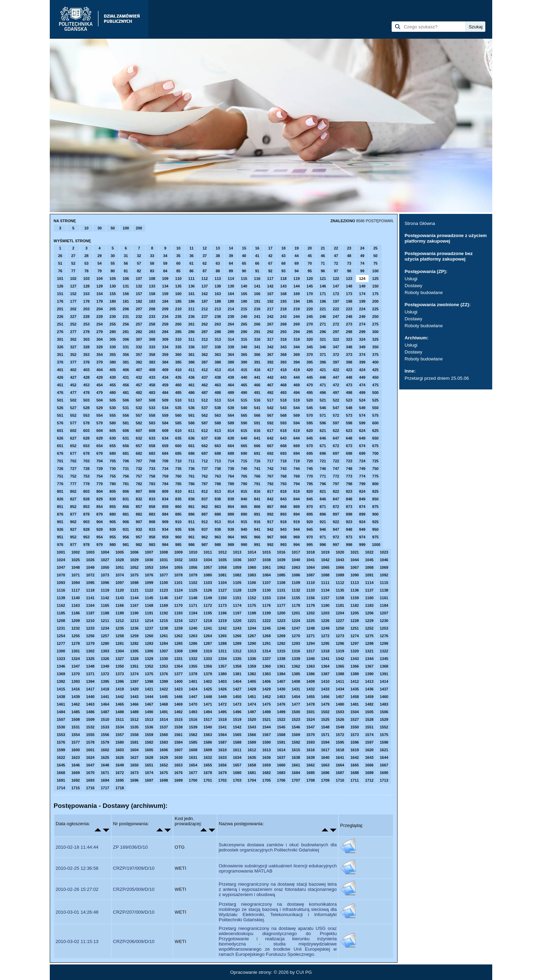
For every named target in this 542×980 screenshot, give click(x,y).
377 (73, 362)
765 (244, 476)
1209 (75, 621)
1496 (237, 712)
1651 (149, 765)
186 (191, 301)
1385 (296, 674)
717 (270, 461)
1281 (120, 643)
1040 (296, 560)
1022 (369, 552)
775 (375, 476)
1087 (310, 575)
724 (362, 461)
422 (336, 370)
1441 (105, 697)
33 (152, 256)
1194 (193, 613)
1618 (340, 750)
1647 (90, 765)
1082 (237, 575)
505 (113, 400)
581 (126, 423)
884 (165, 514)
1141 (90, 598)
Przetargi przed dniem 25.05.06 (437, 378)
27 (73, 256)
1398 (149, 681)
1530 (61, 727)
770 (310, 476)
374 (362, 355)
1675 (163, 773)
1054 (163, 567)
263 (218, 324)
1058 (222, 567)
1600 (75, 750)
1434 (340, 689)
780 (113, 484)
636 (191, 438)
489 (231, 393)
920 (310, 522)
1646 (75, 765)
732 (139, 469)
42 (270, 256)
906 (126, 522)
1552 (384, 727)
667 (270, 446)
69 (297, 263)
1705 (267, 780)
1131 (281, 590)
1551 (369, 727)
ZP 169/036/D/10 (130, 847)
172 (336, 294)
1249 (325, 628)
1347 (75, 666)
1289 (237, 643)
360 (178, 355)
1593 (310, 742)
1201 (296, 613)
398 (349, 362)
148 (349, 286)
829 (100, 499)
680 (113, 453)
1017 (296, 552)
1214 (149, 621)
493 (283, 393)
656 (126, 446)
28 (86, 256)
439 (231, 377)
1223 (281, 621)
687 (205, 453)
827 (73, 499)
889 (231, 514)
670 (310, 446)
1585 (193, 742)
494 (297, 393)
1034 (208, 560)
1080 (208, 575)
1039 (281, 560)
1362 (296, 666)
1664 (340, 765)
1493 (193, 712)
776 (60, 484)
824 (362, 491)
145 (310, 286)
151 (60, 294)
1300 (61, 651)
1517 (208, 719)
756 (126, 476)
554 (100, 415)
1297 (355, 643)
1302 (90, 651)
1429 (267, 689)
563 (218, 415)
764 (231, 476)
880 (113, 514)
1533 (105, 727)
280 (113, 332)
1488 (120, 712)
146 (323, 286)
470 (310, 385)
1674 (149, 773)
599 (362, 423)
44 (297, 256)
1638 (296, 757)
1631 (193, 757)
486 (191, 393)
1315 (281, 651)
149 (362, 286)
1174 (237, 605)
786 (191, 484)
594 (297, 423)
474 (362, 385)
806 (126, 491)
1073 (105, 575)
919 (297, 522)
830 (113, 499)
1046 (384, 560)
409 (165, 370)
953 (86, 537)
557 (139, 415)
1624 (90, 757)
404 (100, 370)
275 (375, 324)
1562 (193, 735)
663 (218, 446)
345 (310, 347)
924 (362, 522)
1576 (61, 742)
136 (191, 286)
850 (375, 499)
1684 (296, 773)
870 (310, 507)
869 (297, 507)
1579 (105, 742)
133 (152, 286)
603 (86, 431)
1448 (208, 697)
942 (270, 529)
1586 (208, 742)
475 (375, 385)
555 (113, 415)
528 (86, 408)
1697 (149, 780)
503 (86, 400)
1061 (267, 567)
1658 (252, 765)
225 (375, 309)
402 (73, 370)
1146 (163, 598)
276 (60, 332)
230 (113, 317)
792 (270, 484)
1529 (384, 719)
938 (218, 529)
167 (270, 294)
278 (86, 332)
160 (178, 294)
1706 (281, 780)
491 (257, 393)
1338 (281, 659)
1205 (355, 613)
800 (375, 484)
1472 (222, 704)
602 (73, 431)
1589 (252, 742)
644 (297, 438)
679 (100, 453)
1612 (252, 750)
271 (323, 324)
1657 (237, 765)
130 (113, 286)
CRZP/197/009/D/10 (134, 868)
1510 (105, 719)
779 (100, 484)
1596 (355, 742)
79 (100, 271)
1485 (75, 712)
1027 (105, 560)
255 (113, 324)
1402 (208, 681)
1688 (355, 773)
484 (165, 393)
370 (310, 355)
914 (231, 522)
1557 (120, 735)
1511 (120, 719)
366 (257, 355)
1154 (281, 598)
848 (349, 499)
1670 (90, 773)
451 (60, 385)
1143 (120, 598)
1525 (325, 719)
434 (165, 377)
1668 (61, 773)
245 (310, 317)
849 (362, 499)
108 (152, 279)
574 (362, 415)
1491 (163, 712)
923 (349, 522)
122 (336, 279)
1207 (384, 613)
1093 (61, 583)
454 (100, 385)
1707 (296, 780)
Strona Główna (420, 223)
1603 (120, 750)
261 (191, 324)
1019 (325, 552)
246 (323, 317)
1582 (149, 742)
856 (126, 507)
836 (191, 499)
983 (152, 545)
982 (139, 545)
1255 (75, 636)
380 (113, 362)
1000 (376, 545)
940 (244, 529)
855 (113, 507)
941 (257, 529)
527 (73, 408)
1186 (75, 613)
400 (375, 362)
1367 (369, 666)
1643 (369, 757)
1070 (61, 575)
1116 (61, 590)
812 (205, 491)
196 (323, 301)
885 (178, 514)
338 (218, 347)
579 (100, 423)
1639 (310, 757)
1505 (369, 712)
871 (323, 507)
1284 (163, 643)
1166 (120, 605)
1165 (105, 605)
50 (113, 228)
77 (73, 271)
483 (152, 393)
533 (152, 408)
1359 (252, 666)
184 (165, 301)
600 (375, 423)
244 (297, 317)
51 (60, 263)
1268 (267, 636)
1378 (193, 674)
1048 (75, 567)
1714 (61, 788)
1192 (163, 613)
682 (139, 453)
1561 (178, 735)
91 (257, 271)
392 (270, 362)
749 (362, 469)
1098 (134, 583)
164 (231, 294)
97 (336, 271)
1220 (237, 621)
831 (126, 499)
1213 (134, 621)
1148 (193, 598)
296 (323, 332)
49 (362, 256)
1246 (281, 628)
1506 (384, 712)
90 (244, 271)
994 (297, 545)
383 (152, 362)
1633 (222, 757)
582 (139, 423)
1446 (178, 697)
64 (231, 263)
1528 (369, 719)
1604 (134, 750)
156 (126, 294)
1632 (208, 757)
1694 (105, 780)
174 (362, 294)
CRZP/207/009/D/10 (134, 912)
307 (139, 339)
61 (191, 263)
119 (297, 279)
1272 (325, 636)
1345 (384, 659)
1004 (105, 552)
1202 (310, 613)
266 (257, 324)
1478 (310, 704)
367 (270, 355)
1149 (208, 598)
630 (113, 438)
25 (375, 248)
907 (139, 522)
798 (349, 484)
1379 (208, 674)
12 (205, 248)
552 (73, 415)
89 (231, 271)
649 (362, 438)
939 (231, 529)
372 (336, 355)
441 (257, 377)
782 (139, 484)
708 (152, 461)
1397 (134, 681)
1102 (193, 583)
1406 (267, 681)
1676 (178, 773)
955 (113, 537)
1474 (252, 704)
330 (113, 347)
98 (349, 271)
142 (270, 286)
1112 (340, 583)
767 (270, 476)
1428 (252, 689)
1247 (296, 628)
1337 (267, 659)
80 (113, 271)
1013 (237, 552)
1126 (208, 590)
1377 (178, 674)
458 (152, 385)
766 (257, 476)
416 (257, 370)
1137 (369, 590)
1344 (369, 659)
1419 (120, 689)
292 (270, 332)
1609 (208, 750)
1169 (163, 605)
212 (205, 309)
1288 (222, 643)
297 (336, 332)
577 (73, 423)
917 (270, 522)
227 (73, 317)
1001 (61, 552)
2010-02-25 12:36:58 (77, 868)
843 (283, 499)
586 (191, 423)
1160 (369, 598)
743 (283, 469)
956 (126, 537)
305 (113, 339)
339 (231, 347)
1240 (193, 628)
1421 (149, 689)
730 (113, 469)
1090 (355, 575)
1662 (310, 765)
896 (323, 514)
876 (60, 514)
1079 (193, 575)
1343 (355, 659)
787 (205, 484)
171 (323, 294)
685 (178, 453)
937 (205, 529)
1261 (163, 636)
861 (191, 507)
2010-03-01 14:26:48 (77, 912)
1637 (281, 757)
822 (336, 491)
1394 (90, 681)
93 (283, 271)
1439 (75, 697)
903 (86, 522)
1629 (163, 757)
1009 (178, 552)
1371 (90, 674)
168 (283, 294)
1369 (61, 674)
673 (349, 446)
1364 (325, 666)
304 (100, 339)
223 (349, 309)
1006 (134, 552)
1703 (237, 780)
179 (100, 301)
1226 (325, 621)
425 (375, 370)
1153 (267, 598)
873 (349, 507)
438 (218, 377)
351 (60, 355)
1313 (252, 651)
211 (191, 309)
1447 (193, 697)
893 (283, 514)
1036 (237, 560)
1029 (134, 560)
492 (270, 393)
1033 (193, 560)
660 (178, 446)
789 (231, 484)
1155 (296, 598)
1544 (267, 727)
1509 (90, 719)
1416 (75, 689)
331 (126, 347)
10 (86, 228)
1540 (208, 727)
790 (244, 484)
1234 (105, 628)
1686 (325, 773)
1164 (90, 605)
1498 (267, 712)
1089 (340, 575)
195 (310, 301)
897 (336, 514)
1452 (267, 697)
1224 (296, 621)
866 (257, 507)
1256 (90, 636)
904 (100, 522)
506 (126, 400)
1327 (120, 659)
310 (178, 339)
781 (126, 484)
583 (152, 423)
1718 (120, 788)
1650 (134, 765)
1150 (222, 598)
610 (178, 431)
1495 (222, 712)
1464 (105, 704)
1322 (384, 651)
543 (283, 408)
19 (297, 248)
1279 (90, 643)
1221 (252, 621)
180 (113, 301)
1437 (384, 689)
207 (139, 309)
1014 (252, 552)
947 (336, 529)
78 (86, 271)
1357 (222, 666)
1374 (134, 674)
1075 (134, 575)
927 (73, 529)
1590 (267, 742)
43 (283, 256)
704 (100, 461)
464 (231, 385)
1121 (134, 590)
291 (257, 332)
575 (375, 415)
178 (86, 301)
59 (165, 263)
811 (191, 491)
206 (126, 309)
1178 (296, 605)
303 (86, 339)
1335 (237, 659)
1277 (61, 643)
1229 (369, 621)
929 (100, 529)
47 (336, 256)
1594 (325, 742)
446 (323, 377)
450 (375, 377)
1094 (75, 583)
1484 (61, 712)
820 (310, 491)
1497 (252, 712)
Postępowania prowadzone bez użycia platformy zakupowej (438, 256)
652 (73, 446)
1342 (340, 659)
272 (336, 324)
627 (73, 438)
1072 (90, 575)
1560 (163, 735)
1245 (267, 628)
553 (86, 415)
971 (323, 537)
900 (375, 514)
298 (349, 332)
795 (310, 484)
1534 (120, 727)
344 (297, 347)
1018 (310, 552)
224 (362, 309)
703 (86, 461)
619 (297, 431)
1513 (149, 719)
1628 (149, 757)
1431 (296, 689)
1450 (237, 697)
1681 (252, 773)
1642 (355, 757)
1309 (193, 651)
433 (152, 377)
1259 (134, 636)
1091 (369, 575)
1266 (237, 636)
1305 (134, 651)
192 (270, 301)
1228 (355, 621)
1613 (267, 750)
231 (126, 317)
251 (60, 324)
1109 (296, 583)
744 (297, 469)
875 (375, 507)
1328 (134, 659)
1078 (178, 575)
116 (257, 279)
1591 (281, 742)
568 (283, 415)
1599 (61, 750)
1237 (149, 628)
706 (126, 461)
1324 (75, 659)
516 (257, 400)
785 (178, 484)
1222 (267, 621)
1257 (105, 636)
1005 (120, 552)
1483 (384, 704)
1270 (296, 636)
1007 (149, 552)
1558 (134, 735)
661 (191, 446)
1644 (384, 757)
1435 (355, 689)
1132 (296, 590)
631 (126, 438)
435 (178, 377)
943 (283, 529)
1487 (105, 712)
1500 (296, 712)
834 (165, 499)
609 (165, 431)
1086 (296, 575)
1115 (384, 583)
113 (218, 279)
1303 (105, 651)
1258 (120, 636)
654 (100, 446)
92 (270, 271)
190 (244, 301)
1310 (208, 651)
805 (113, 491)
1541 (222, 727)
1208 (61, 621)
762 (205, 476)
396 (323, 362)
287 (205, 332)
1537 (163, 727)
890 (244, 514)
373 (349, 355)
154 (100, 294)
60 (178, 263)
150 (375, 286)
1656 (222, 765)
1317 (310, 651)
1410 (325, 681)
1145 (149, 598)
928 (86, 529)
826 (60, 499)
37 (205, 256)
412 (205, 370)
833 (152, 499)
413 (218, 370)
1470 (193, 704)
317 (270, 339)
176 (60, 301)
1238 (163, 628)
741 (257, 469)
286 (191, 332)
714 (231, 461)
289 (231, 332)
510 (178, 400)
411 (191, 370)
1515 (178, 719)
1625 (105, 757)
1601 (90, 750)
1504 (355, 712)
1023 (384, 552)
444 (297, 377)
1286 (193, 643)
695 (310, 453)
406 (126, 370)
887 (205, 514)
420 (310, 370)
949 (362, 529)
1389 (355, 674)
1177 (281, 605)
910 (178, 522)
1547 (310, 727)
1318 (325, 651)
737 (205, 469)
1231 (61, 628)
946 (323, 529)
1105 (237, 583)
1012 (222, 552)
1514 (163, 719)
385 (178, 362)
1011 (208, 552)
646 (323, 438)
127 (73, 286)
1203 (325, 613)
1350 (120, 666)
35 (178, 256)
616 (257, 431)
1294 (310, 643)
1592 (296, 742)
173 (349, 294)
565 (244, 415)
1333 (208, 659)
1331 (178, 659)
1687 (340, 773)
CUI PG (304, 972)
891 (257, 514)
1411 (340, 681)
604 (100, 431)
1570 (310, 735)
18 (283, 248)
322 (336, 339)
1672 (120, 773)
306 (126, 339)
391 (257, 362)
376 (60, 362)
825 (375, 491)
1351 (134, 666)
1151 (237, 598)
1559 (149, 735)
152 (73, 294)
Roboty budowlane (423, 293)
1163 (75, 605)
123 (349, 279)
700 (375, 453)
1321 (369, 651)
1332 (193, 659)
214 (231, 309)
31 (126, 256)
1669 (75, 773)
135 (178, 286)
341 (257, 347)
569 (297, 415)
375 (375, 355)
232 (139, 317)
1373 (120, 674)
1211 (105, 621)
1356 (208, 666)
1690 (384, 773)
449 (362, 377)
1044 (355, 560)
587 (205, 423)
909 (165, 522)
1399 (163, 681)
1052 (134, 567)
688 (218, 453)
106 (126, 279)
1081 (222, 575)
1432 (310, 689)
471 (323, 385)
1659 (267, 765)
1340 (310, 659)
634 (165, 438)
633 (152, 438)
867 (270, 507)
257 (139, 324)
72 (336, 263)
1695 (120, 780)
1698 (163, 780)
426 (60, 377)
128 (86, 286)
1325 (90, 659)
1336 (252, 659)
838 (218, 499)
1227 (340, 621)
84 (165, 271)
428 (86, 377)
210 (178, 309)
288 (218, 332)
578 (86, 423)
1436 (369, 689)
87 (205, 271)
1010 (193, 552)
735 (178, 469)
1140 (75, 598)
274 (362, 324)
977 (73, 545)
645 (310, 438)
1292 (281, 643)
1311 (222, 651)
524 (362, 400)
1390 (369, 674)
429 (100, 377)
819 (297, 491)
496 (323, 393)
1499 (281, 712)
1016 (281, 552)
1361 (281, 666)
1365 (340, 666)
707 (139, 461)
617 (270, 431)
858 (152, 507)
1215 (163, 621)
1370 (75, 674)
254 (100, 324)
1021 (355, 552)
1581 (134, 742)
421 (323, 370)
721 (323, 461)
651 (60, 446)
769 (297, 476)
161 (191, 294)
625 (375, 431)
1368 (384, 666)
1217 (193, 621)
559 (165, 415)
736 (191, 469)
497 (336, 393)
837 (205, 499)
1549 (340, 727)
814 (231, 491)
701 (60, 461)
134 (165, 286)
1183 (369, 605)
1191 (149, 613)
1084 (267, 575)
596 (323, 423)
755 (113, 476)
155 (113, 294)
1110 (310, 583)
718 (283, 461)
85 (178, 271)
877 (73, 514)
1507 (61, 719)
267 (270, 324)
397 (336, 362)
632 (139, 438)
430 (113, 377)
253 (86, 324)
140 (244, 286)
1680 (237, 773)
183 (152, 301)
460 (178, 385)
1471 (208, 704)
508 (152, 400)
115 (244, 279)
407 (139, 370)
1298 (369, 643)
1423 (178, 689)
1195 (208, 613)
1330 (163, 659)
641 (257, 438)
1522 (281, 719)
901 (60, 522)
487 (205, 393)
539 (231, 408)
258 (152, 324)
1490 (149, 712)
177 (73, 301)
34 (165, 256)
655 (113, 446)
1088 (325, 575)
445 (310, 377)
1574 (369, 735)
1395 (105, 681)
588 (218, 423)
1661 (296, 765)
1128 (237, 590)
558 (152, 415)
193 (283, 301)
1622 (61, 757)
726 (60, 469)
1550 (355, 727)
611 (191, 431)
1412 (355, 681)
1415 (61, 689)
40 (244, 256)
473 (349, 385)
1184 (384, 605)
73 (349, 263)
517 (270, 400)
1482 (369, 704)
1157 (325, 598)
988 (218, 545)
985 (178, 545)
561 (191, 415)
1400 (178, 681)
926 (60, 529)
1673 (134, 773)
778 (86, 484)
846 (323, 499)
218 (283, 309)
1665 (355, 765)
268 (283, 324)
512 (205, 400)
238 (218, 317)
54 (100, 263)
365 (244, 355)
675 (375, 446)
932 (139, 529)
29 (100, 256)
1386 (310, 674)
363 (218, 355)
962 (205, 537)
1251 (355, 628)
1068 (369, 567)
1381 (237, 674)
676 (60, 453)
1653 (178, 765)
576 (60, 423)
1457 (340, 697)
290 (244, 332)
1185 (61, 613)
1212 (120, 621)
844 (297, 499)
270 (310, 324)
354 (100, 355)
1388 (340, 674)
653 (86, 446)
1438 (61, 697)
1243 (237, 628)
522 (336, 400)
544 (297, 408)
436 (191, 377)
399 (362, 362)
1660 (281, 765)
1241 (208, 628)
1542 (237, 727)
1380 (222, 674)
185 (178, 301)
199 (362, 301)
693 (283, 453)
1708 (310, 780)
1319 (340, 651)
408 (152, 370)
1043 (340, 560)
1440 (90, 697)
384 (165, 362)
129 (100, 286)
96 (323, 271)
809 (165, 491)
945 (310, 529)
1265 (222, 636)
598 (349, 423)
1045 (369, 560)
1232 (75, 628)
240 (244, 317)
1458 (355, 697)
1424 (193, 689)
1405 (252, 681)
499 (362, 393)
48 (349, 256)
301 (60, 339)
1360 (267, 666)
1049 (90, 567)
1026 (90, 560)
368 (283, 355)
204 (100, 309)
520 (310, 400)
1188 (105, 613)
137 (205, 286)
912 (205, 522)
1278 (75, 643)
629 (100, 438)
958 (152, 537)
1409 (310, 681)
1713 (384, 780)
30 (100, 228)
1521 (267, 719)
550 (375, 408)
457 (139, 385)
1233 (90, 628)
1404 (237, 681)
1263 (193, 636)
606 (126, 431)
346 (323, 347)
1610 (222, 750)
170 (310, 294)
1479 (325, 704)
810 (178, 491)
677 (73, 453)
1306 (149, 651)
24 (362, 248)
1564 (222, 735)
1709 (325, 780)
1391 (384, 674)
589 (231, 423)
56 (126, 263)
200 (139, 228)
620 (310, 431)
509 (165, 400)
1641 (340, 757)
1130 (267, 590)
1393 (75, 681)
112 (205, 279)
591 (257, 423)
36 (191, 256)
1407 (281, 681)
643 (283, 438)
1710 (340, 780)
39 (231, 256)
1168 (149, 605)
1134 (325, 590)
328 (86, 347)
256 (126, 324)
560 (178, 415)
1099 (149, 583)
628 (86, 438)
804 (100, 491)
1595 (340, 742)
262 (205, 324)
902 (73, 522)
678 (86, 453)
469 (297, 385)
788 (218, 484)
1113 (355, 583)
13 (218, 248)
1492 (178, 712)
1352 (149, 666)
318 (283, 339)
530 (113, 408)
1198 (252, 613)
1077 (163, 575)
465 (244, 385)
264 (231, 324)
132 (139, 286)
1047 (61, 567)
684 (165, 453)
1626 (120, 757)
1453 (281, 697)
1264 (208, 636)
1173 (222, 605)
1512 (134, 719)
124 (362, 279)
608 (152, 431)
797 (336, 484)
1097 (120, 583)
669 (297, 446)
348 (349, 347)
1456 (325, 697)
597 (336, 423)
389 (231, 362)
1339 (296, 659)
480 (113, 393)
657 (139, 446)
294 (297, 332)
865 (244, 507)
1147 (178, 598)
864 (231, 507)
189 (231, 301)
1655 (208, 765)
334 (165, 347)
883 (152, 514)
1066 (340, 567)
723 (349, 461)
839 (231, 499)
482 (139, 393)
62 (205, 263)
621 (323, 431)
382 (139, 362)
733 (152, 469)
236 (191, 317)
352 (73, 355)
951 (60, 537)
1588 (237, 742)
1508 (75, 719)
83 (152, 271)
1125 (193, 590)
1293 (296, 643)
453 (86, 385)
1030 (149, 560)
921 (323, 522)
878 (86, 514)
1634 (237, 757)
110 (178, 279)
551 (60, 415)
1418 (105, 689)
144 (297, 286)
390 (244, 362)
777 (73, 484)
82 (139, 271)
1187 (90, 613)
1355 (193, 666)
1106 (252, 583)
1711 (355, 780)
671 (323, 446)
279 (100, 332)
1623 (75, 757)
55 (113, 263)
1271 (310, 636)
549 (362, 408)
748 (349, 469)
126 (60, 286)
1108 (281, 583)
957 (139, 537)
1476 (281, 704)
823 (349, 491)
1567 (267, 735)
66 (257, 263)
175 (375, 294)
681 (126, 453)
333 (152, 347)
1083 (252, 575)
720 (310, 461)
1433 (325, 689)
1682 (267, 773)
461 (191, 385)
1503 (340, 712)
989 (231, 545)
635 (178, 438)
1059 (237, 567)
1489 (134, 712)
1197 (237, 613)
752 (73, 476)
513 (218, 400)
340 (244, 347)
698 (349, 453)
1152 (252, 598)
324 (362, 339)
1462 (75, 704)
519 (297, 400)
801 (60, 491)
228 (86, 317)
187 (205, 301)
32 (139, 256)
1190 (134, 613)
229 (100, 317)
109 (165, 279)
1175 (252, 605)
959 (165, 537)
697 (336, 453)
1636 (267, 757)
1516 (193, 719)
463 (218, 385)
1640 (325, 757)
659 (165, 446)
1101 (178, 583)
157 (139, 294)
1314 (267, 651)
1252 (369, 628)
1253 (384, 628)
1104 (222, 583)
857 (139, 507)
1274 (355, 636)
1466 (134, 704)
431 (126, 377)
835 (178, 499)
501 (60, 400)
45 (310, 256)
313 (218, 339)
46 (323, 256)
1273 (340, 636)
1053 (149, 567)
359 (165, 355)
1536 (149, 727)
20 (310, 248)
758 (152, 476)
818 (283, 491)
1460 (384, 697)
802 (73, 491)
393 (283, 362)
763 (218, 476)
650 (375, 438)
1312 (237, 651)
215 (244, 309)
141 (257, 286)
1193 (178, 613)
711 (191, 461)
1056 (193, 567)
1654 (193, 765)
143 (283, 286)
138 (218, 286)
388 (218, 362)
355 (113, 355)
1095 (90, 583)
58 (152, 263)
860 (178, 507)
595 (310, 423)
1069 (384, 567)
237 (205, 317)
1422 (163, 689)
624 (362, 431)
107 (139, 279)
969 (297, 537)
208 (152, 309)
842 (270, 499)
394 (297, 362)
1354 (178, 666)
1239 (178, 628)
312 (205, 339)
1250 (340, 628)
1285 (178, 643)
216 (257, 309)
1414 (384, 681)
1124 (178, 590)
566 (257, 415)
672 (336, 446)
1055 (178, 567)
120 (310, 279)
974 (362, 537)
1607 (178, 750)
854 (100, 507)
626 (60, 438)
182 (139, 301)
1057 (208, 567)
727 (73, 469)
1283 (149, 643)
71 (323, 263)
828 (86, 499)
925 (375, 522)
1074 (120, 575)
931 (126, 529)
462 (205, 385)
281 (126, 332)
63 (218, 263)
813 (218, 491)
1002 (75, 552)
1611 (237, 750)
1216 (178, 621)
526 (60, 408)
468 (283, 385)
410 (178, 370)
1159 (355, 598)
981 (126, 545)
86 (191, 271)
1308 (178, 651)
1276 (384, 636)
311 (191, 339)
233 (152, 317)
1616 (310, 750)
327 (73, 347)
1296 (340, 643)
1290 (252, 643)
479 (100, 393)
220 (310, 309)
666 (257, 446)
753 (86, 476)
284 (165, 332)
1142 (105, 598)
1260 (149, 636)
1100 (163, 583)
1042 (325, 560)
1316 (296, 651)
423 (349, 370)
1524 (310, 719)
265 (244, 324)
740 (244, 469)
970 (310, 537)
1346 (61, 666)
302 (73, 339)
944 (297, 529)
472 (336, 385)
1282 (134, 643)
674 (362, 446)
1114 (369, 583)
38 (218, 256)
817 (270, 491)
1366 (355, 666)
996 (323, 545)
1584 (178, 742)
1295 (325, 643)
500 (375, 393)
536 (191, 408)
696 (323, 453)
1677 (193, 773)
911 (191, 522)
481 (126, 393)
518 (283, 400)
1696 (134, 780)
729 (100, 469)
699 (362, 453)
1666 (369, 765)
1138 (384, 590)
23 (349, 248)
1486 (90, 712)
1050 (105, 567)
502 (73, 400)
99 (362, 271)
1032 (178, 560)
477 (73, 393)
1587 (222, 742)
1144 (134, 598)
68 (283, 263)
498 (349, 393)
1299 (384, 643)
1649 (120, 765)
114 (231, 279)
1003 (90, 552)
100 (126, 228)
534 (165, 408)
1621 (384, 750)
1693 (90, 780)
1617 (325, 750)
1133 (310, 590)
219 (297, 309)
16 (257, 248)
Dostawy (413, 286)
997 (336, 545)
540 (244, 408)
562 (205, 415)
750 (375, 469)
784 (165, 484)
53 (86, 263)
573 (349, 415)
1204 (340, 613)
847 (336, 499)
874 (362, 507)
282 (139, 332)
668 (283, 446)
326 (60, 347)
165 (244, 294)
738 (218, 469)
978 (86, 545)
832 (139, 499)
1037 (252, 560)
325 (375, 339)
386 (191, 362)
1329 (149, 659)
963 (218, 537)
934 (165, 529)
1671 (105, 773)
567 (270, 415)
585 (178, 423)
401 (60, 370)
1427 (237, 689)
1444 (149, 697)
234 (165, 317)
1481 (355, 704)
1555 (90, 735)
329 (100, 347)
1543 (252, 727)
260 (178, 324)
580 (113, 423)
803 (86, 491)
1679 (222, 773)
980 (113, 545)
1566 (252, 735)
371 (323, 355)
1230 (384, 621)
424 (362, 370)
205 (113, 309)
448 (349, 377)
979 (100, 545)
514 (231, 400)
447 (336, 377)
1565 (237, 735)
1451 (252, 697)
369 (297, 355)
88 (218, 271)
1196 (222, 613)
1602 (105, 750)
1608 (193, 750)
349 (362, 347)
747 (336, 469)
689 (231, 453)
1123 (163, 590)
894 (297, 514)
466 (257, 385)
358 (152, 355)
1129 (252, 590)
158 (152, 294)
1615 (296, 750)
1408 (296, 681)
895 (310, 514)
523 (349, 400)
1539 (193, 727)
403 (86, 370)
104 (100, 279)
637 (205, 438)
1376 (163, 674)
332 (139, 347)
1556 (105, 735)
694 (297, 453)
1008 (163, 552)
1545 (281, 727)
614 (231, 431)
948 (349, 529)
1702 (222, 780)
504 (100, 400)
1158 (340, 598)
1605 (149, 750)
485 (178, 393)
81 (126, 271)
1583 (163, 742)
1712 (369, 780)
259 (165, 324)
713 (218, 461)
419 (297, 370)
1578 (90, 742)
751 (60, 476)
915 (244, 522)
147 (336, 286)
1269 (281, 636)
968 (283, 537)
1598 (384, 742)
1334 (222, 659)
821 (323, 491)
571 (323, 415)
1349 (105, 666)
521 (323, 400)
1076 (149, 575)
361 (191, 355)
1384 (281, 674)
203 (86, 309)
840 (244, 499)
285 (178, 332)
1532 (90, 727)
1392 (61, 681)
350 (375, 347)
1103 (208, 583)
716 (257, 461)
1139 (61, 598)
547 (336, 408)
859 (165, 507)
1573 (355, 735)
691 (257, 453)
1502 (325, 712)
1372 (105, 674)
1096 (105, 583)
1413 (369, 681)
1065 (325, 567)
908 (152, 522)
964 (231, 537)
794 (297, 484)
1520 (252, 719)
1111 (325, 583)
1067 (355, 567)
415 (244, 370)
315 (244, 339)
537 (205, 408)
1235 (120, 628)
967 (270, 537)
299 (362, 332)
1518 (222, 719)
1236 (134, 628)
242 (270, 317)
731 (126, 469)
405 (113, 370)
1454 (296, 697)
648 (349, 438)
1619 (355, 750)
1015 (267, 552)
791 (257, 484)
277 (73, 332)
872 (336, 507)
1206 (369, 613)
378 (86, 362)
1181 (340, 605)
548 (349, 408)
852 (73, 507)
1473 (237, 704)
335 (178, 347)
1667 (384, 765)
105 (113, 279)
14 (231, 248)
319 (297, 339)
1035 (222, 560)
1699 (178, 780)
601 (60, 431)
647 (336, 438)
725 (375, 461)
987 (205, 545)
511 (191, 400)
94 (297, 271)
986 (191, 545)
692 (270, 453)
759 (165, 476)
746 (323, 469)
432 (139, 377)
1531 (75, 727)
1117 (75, 590)
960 (178, 537)
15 (244, 248)
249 (362, 317)
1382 (252, 674)
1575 (384, 735)
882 (139, 514)
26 (60, 256)
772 (336, 476)
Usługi (411, 279)
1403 (222, 681)
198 (349, 301)
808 (152, 491)
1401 (193, 681)
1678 (208, 773)
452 (73, 385)
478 (86, 393)
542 (270, 408)
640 (244, 438)
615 (244, 431)
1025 (75, 560)
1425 (208, 689)
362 (205, 355)
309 (165, 339)
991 (257, 545)
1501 (310, 712)
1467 (149, 704)
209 (165, 309)
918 (283, 522)
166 (257, 294)
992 (270, 545)
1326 (105, 659)
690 (244, 453)
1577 (75, 742)
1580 (120, 742)
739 (231, 469)
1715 (75, 788)
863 (218, 507)
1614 (281, 750)
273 (349, 324)
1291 (267, 643)
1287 (208, 643)
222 (336, 309)
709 (165, 461)
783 (152, 484)
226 (60, 317)
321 (323, 339)
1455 (310, 697)
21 (323, 248)
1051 (120, 567)
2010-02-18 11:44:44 (77, 847)
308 (152, 339)
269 (297, 324)
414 (231, 370)
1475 (267, 704)
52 (73, 263)
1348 (90, 666)
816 (257, 491)
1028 (120, 560)
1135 (340, 590)
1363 (310, 666)
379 (100, 362)
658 (152, 446)
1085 (281, 575)
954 (100, 537)
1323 (61, 659)
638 (218, 438)
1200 (281, 613)
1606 (163, 750)
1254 (61, 636)
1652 (163, 765)
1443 (134, 697)
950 (375, 529)
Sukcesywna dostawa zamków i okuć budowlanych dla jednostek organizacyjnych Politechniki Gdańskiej (278, 847)
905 (113, 522)
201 (60, 309)
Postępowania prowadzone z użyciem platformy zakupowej (446, 238)
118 (283, 279)
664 (231, 446)
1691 (61, 780)
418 (283, 370)
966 (257, 537)
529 (100, 408)
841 (257, 499)
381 (126, 362)
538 (218, 408)
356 (126, 355)
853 (86, 507)
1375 (149, 674)
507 (139, 400)
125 (375, 279)
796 (323, 484)
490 (244, 393)
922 (336, 522)
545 (310, 408)
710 (178, 461)
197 (336, 301)
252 (73, 324)
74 (362, 263)
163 (218, 294)
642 (270, 438)
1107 (267, 583)
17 (270, 248)
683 (152, 453)
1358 (237, 666)
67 (270, 263)
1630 (178, 757)
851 (60, 507)
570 (310, 415)
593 (283, 423)
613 (218, 431)
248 (349, 317)
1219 (222, 621)
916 (257, 522)
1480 (340, 704)
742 (270, 469)
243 (283, 317)
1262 (178, 636)
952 (73, 537)
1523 (296, 719)
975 (375, 537)
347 (336, 347)
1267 (252, 636)
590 (244, 423)
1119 (105, 590)
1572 (340, 735)
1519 (237, 719)
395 (310, 362)
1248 (310, 628)
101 (60, 279)
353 (86, 355)
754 (100, 476)
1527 (355, 719)
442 (270, 377)
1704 (252, 780)
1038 (267, 560)
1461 (61, 704)
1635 (252, 757)
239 (231, 317)
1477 (296, 704)
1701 (208, 780)
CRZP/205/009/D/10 (134, 889)
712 (205, 461)
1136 (355, 590)
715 (244, 461)
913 (218, 522)
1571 (325, 735)
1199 (267, 613)
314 (231, 339)
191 (257, 301)
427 (73, 377)
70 (310, 263)
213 (218, 309)
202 (73, 309)
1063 (296, 567)
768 (283, 476)
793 (283, 484)
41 (257, 256)
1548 (325, 727)
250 (375, 317)
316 (257, 339)
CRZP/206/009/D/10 (134, 941)
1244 (252, 628)
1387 (325, 674)
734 (165, 469)
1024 (61, 560)
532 (139, 408)
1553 (61, 735)
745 (310, 469)
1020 (340, 552)
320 (310, 339)
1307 (163, 651)
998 (349, 545)
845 (310, 499)
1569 (296, 735)
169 (297, 294)
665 (244, 446)
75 (375, 263)
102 (73, 279)
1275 (369, 636)
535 (178, 408)
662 (205, 446)
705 (113, 461)
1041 (310, 560)
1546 (296, 727)
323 (349, 339)
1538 (178, 727)
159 (165, 294)
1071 (75, 575)
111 (191, 279)
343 (283, 347)
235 (178, 317)
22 (336, 248)
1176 (267, 605)
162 (205, 294)
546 (323, 408)
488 (218, 393)
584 (165, 423)
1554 (75, 735)
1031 (163, 560)
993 (283, 545)
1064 (310, 567)
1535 (134, 727)
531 (126, 408)
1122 (149, 590)
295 (310, 332)
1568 (281, 735)
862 (205, 507)
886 (191, 514)
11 (191, 248)
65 (244, 263)
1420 (134, 689)
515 (244, 400)
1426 (222, 689)
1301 (75, 651)
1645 (61, 765)
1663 (325, 765)
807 (139, 491)
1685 (310, 773)
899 (362, 514)
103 (86, 279)
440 (244, 377)
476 (60, 393)
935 (178, 529)
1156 (310, 598)
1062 (281, 567)
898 (349, 514)
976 (60, 545)
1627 (134, 757)
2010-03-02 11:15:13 (77, 941)
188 (218, 301)
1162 (61, 605)
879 (100, 514)
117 (270, 279)
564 (231, 415)
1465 (120, 704)
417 (270, 370)
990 (244, 545)
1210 (90, 621)
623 (349, 431)
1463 (90, 704)
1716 (90, 788)
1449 (222, 697)
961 (191, 537)
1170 (178, 605)
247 (336, 317)
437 (205, 377)
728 (86, 469)
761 (191, 476)
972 (336, 537)
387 (205, 362)
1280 (105, 643)
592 (270, 423)
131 (126, 286)
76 (60, 271)
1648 (105, 765)
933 (152, 529)
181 (126, 301)
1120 (120, 590)
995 (310, 545)
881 (126, 514)
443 (283, 377)
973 (349, 537)
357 (139, 355)
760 (178, 476)
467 (270, 385)
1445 (163, 697)
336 (191, 347)
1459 (369, 697)
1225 (310, 621)
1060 (252, 567)
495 (310, 393)
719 (297, 461)
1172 (208, 605)
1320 (355, 651)
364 (231, 355)
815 (244, 491)
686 (191, 453)
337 (205, 347)
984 (165, 545)
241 (257, 317)
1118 (90, 590)
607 (139, 431)
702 (73, 461)
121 (323, 279)
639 (231, 438)
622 (336, 431)
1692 (75, 780)
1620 (369, 750)
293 (283, 332)
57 (139, 263)
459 (165, 385)
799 (362, 484)
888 (218, 514)
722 (336, 461)
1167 (134, 605)
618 (283, 431)
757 (139, 476)
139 (231, 286)
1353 (163, 666)
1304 (120, 651)
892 (270, 514)
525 (375, 400)
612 (205, 431)
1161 (384, 598)
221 (323, 309)
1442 (120, 697)
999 (362, 545)
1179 (310, 605)
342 (270, 347)
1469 (178, 704)
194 (297, 301)
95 (310, 271)
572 (336, 415)
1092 (384, 575)
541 (257, 408)
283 (152, 332)
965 (244, 537)
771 (323, 476)
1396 (120, 681)
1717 (105, 788)
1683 (281, 773)
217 (270, 309)
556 (126, 415)
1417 (90, 689)
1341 (325, 659)
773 (349, 476)
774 (362, 476)
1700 (193, 780)
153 (86, 294)
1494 (208, 712)
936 (191, 529)
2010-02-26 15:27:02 (77, 889)
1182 (355, 605)
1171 (193, 605)
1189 (120, 613)
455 (113, 385)
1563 (208, 735)
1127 (222, 590)
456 (126, 385)
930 (113, 529)
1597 (369, 742)
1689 (369, 773)
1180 (325, 605)
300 (375, 332)
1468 (163, 704)
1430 (281, 689)
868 (283, 507)
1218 (208, 621)
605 (113, 431)
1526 (340, 719)
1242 (222, 628)
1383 (267, 674)
